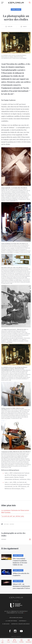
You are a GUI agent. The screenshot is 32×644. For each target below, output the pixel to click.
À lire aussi (6, 624)
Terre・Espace (16, 9)
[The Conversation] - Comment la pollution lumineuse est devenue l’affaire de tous (20, 562)
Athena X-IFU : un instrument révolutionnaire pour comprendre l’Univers (21, 586)
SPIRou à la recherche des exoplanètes (21, 574)
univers (12, 524)
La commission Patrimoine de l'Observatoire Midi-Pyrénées (15, 511)
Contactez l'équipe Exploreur (20, 624)
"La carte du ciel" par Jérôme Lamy (13, 516)
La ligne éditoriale (11, 621)
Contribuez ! (23, 621)
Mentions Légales (16, 637)
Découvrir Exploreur (16, 618)
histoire (6, 524)
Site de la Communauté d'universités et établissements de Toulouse (16, 612)
